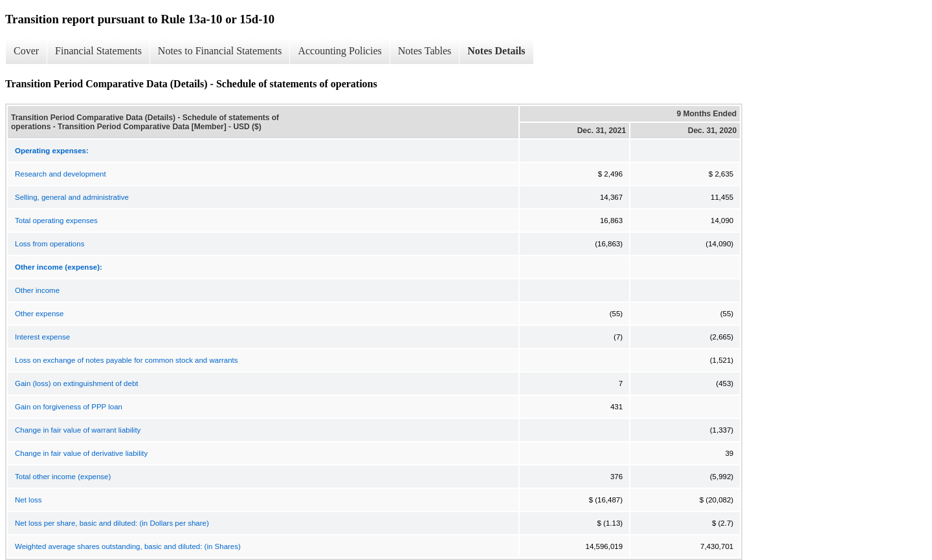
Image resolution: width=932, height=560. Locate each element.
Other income (37, 290)
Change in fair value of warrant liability (78, 430)
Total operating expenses (56, 221)
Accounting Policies (339, 51)
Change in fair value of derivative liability (81, 453)
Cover (26, 51)
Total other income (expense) (63, 477)
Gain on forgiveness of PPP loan (69, 407)
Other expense (39, 314)
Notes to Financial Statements (220, 51)
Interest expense (42, 337)
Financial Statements (98, 51)
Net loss (28, 500)
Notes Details (496, 51)
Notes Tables (425, 51)
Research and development (61, 174)
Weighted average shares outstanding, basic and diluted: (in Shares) (128, 546)
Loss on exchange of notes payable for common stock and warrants (127, 360)
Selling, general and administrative (72, 197)
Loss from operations (50, 244)
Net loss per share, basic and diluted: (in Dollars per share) (112, 523)
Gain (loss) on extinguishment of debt (77, 383)
